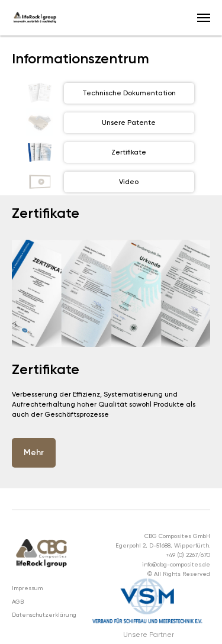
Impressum (27, 588)
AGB (18, 602)
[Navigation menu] (204, 18)
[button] (34, 453)
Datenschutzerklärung (44, 615)
